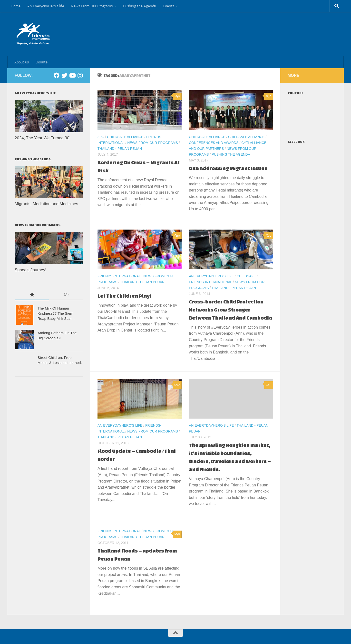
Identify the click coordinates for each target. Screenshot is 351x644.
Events (169, 6)
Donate (42, 62)
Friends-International (119, 276)
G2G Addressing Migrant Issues (228, 168)
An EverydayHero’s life (46, 6)
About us (22, 62)
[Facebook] (57, 75)
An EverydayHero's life (211, 276)
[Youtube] (72, 75)
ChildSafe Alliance (125, 137)
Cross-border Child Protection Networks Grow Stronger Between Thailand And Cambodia (231, 310)
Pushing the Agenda (140, 6)
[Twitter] (64, 75)
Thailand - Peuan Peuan (120, 149)
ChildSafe (246, 276)
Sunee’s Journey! (30, 270)
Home (16, 6)
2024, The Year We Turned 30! (43, 138)
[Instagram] (80, 75)
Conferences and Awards (214, 143)
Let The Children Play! (124, 296)
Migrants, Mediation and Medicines (46, 204)
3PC (101, 137)
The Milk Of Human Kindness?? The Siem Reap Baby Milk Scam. (56, 313)
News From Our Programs (92, 6)
